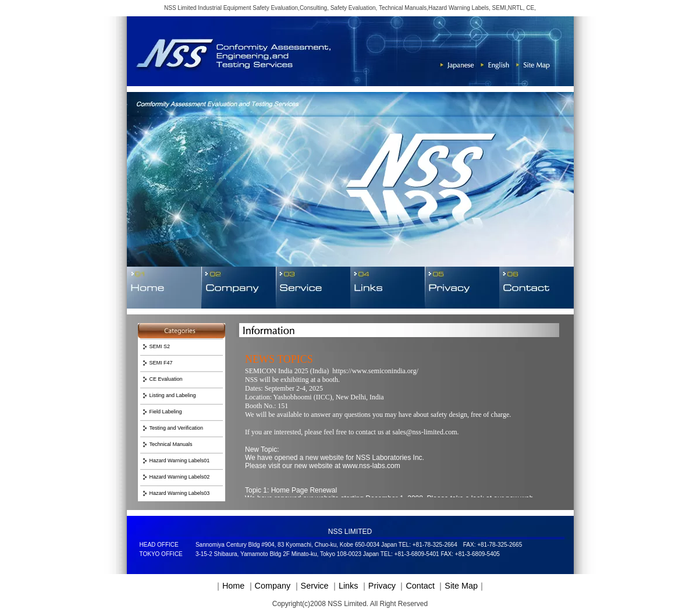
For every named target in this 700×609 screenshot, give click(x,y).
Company (273, 586)
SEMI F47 (161, 363)
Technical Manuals (171, 444)
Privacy (382, 586)
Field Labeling (166, 412)
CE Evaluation (166, 379)
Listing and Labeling (173, 395)
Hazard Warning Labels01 (180, 461)
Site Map (461, 586)
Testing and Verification (177, 428)
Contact (420, 586)
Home (233, 586)
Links (349, 586)
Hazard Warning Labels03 (180, 493)
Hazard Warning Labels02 (180, 477)
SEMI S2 (160, 346)
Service (315, 586)
